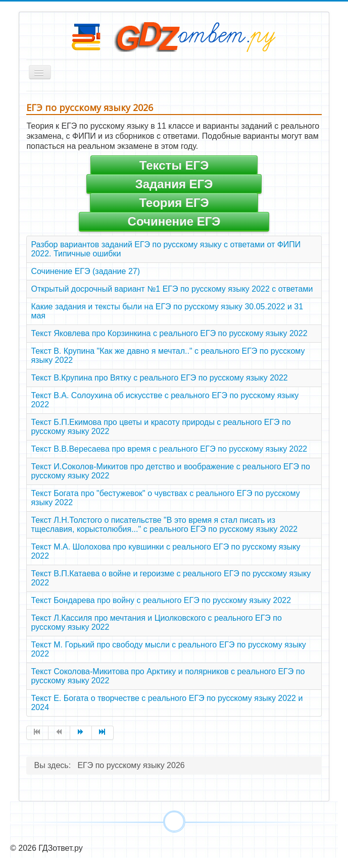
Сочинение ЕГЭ (174, 221)
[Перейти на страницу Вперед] (81, 733)
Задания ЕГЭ (174, 184)
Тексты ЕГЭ (174, 165)
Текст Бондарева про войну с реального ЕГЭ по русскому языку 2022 (161, 600)
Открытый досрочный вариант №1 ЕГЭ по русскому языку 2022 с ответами (172, 289)
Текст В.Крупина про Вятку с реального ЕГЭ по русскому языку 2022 (159, 378)
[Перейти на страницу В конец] (103, 733)
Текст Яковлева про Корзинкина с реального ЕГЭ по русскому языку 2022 (169, 333)
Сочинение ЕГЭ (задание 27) (85, 271)
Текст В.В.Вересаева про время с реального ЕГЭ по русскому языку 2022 (169, 449)
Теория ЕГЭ (174, 203)
